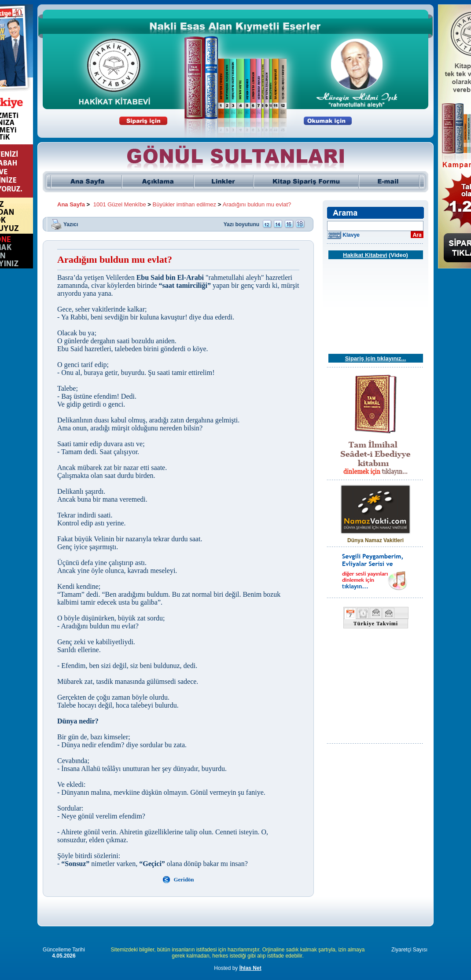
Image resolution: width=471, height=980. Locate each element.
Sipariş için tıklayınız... (376, 358)
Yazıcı (71, 224)
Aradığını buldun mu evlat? (257, 204)
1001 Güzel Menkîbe (120, 204)
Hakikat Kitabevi (365, 255)
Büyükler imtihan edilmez (185, 204)
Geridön (184, 879)
